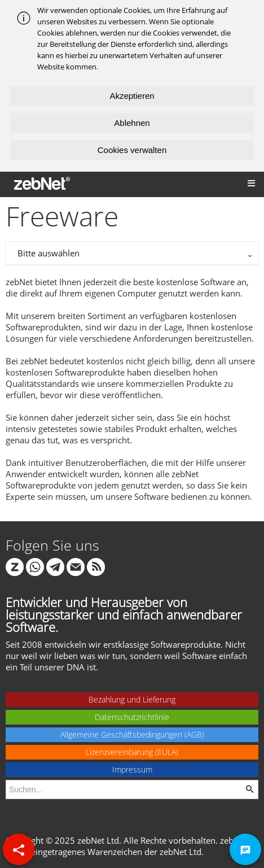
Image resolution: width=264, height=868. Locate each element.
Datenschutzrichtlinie (132, 717)
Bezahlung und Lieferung (132, 699)
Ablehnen (132, 123)
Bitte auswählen (49, 253)
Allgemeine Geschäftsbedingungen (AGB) (132, 734)
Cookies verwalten (132, 150)
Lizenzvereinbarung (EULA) (132, 752)
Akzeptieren (132, 96)
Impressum (132, 769)
